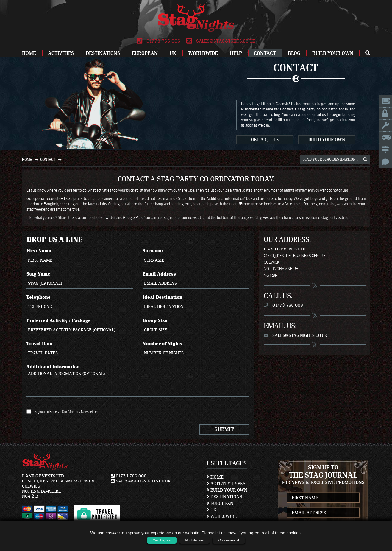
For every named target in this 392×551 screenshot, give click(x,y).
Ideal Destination (196, 303)
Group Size (196, 326)
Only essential (229, 540)
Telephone (80, 303)
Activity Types (226, 484)
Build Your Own (333, 53)
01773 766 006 (158, 41)
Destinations (103, 53)
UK (173, 53)
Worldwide (203, 53)
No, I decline (195, 540)
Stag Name (80, 280)
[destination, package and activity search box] (335, 159)
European (145, 53)
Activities (61, 53)
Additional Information (138, 380)
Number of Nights (196, 350)
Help (236, 53)
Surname (196, 257)
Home (29, 53)
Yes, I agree (162, 540)
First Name (80, 257)
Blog (294, 53)
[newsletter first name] (323, 498)
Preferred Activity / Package (80, 326)
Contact (265, 53)
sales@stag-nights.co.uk (221, 41)
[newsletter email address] (323, 513)
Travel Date (80, 350)
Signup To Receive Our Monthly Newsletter (62, 411)
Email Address (196, 280)
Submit (224, 429)
